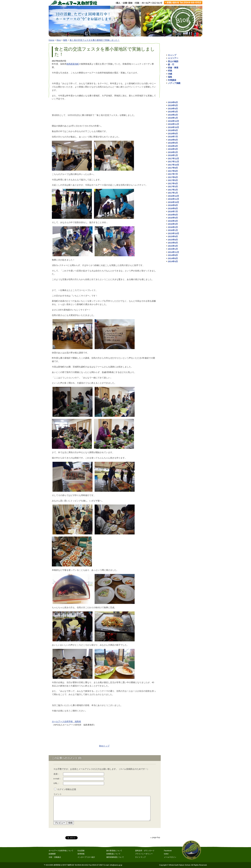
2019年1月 (173, 118)
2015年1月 (173, 249)
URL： (57, 783)
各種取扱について (113, 854)
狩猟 (170, 71)
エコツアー (173, 58)
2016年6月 (173, 215)
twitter (166, 854)
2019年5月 (173, 105)
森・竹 (171, 64)
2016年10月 (173, 202)
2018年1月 (173, 155)
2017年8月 (173, 171)
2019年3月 (173, 112)
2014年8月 (173, 258)
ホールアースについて (152, 3)
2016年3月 (173, 224)
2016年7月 (173, 212)
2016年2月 (173, 227)
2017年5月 (173, 180)
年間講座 (172, 80)
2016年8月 (173, 208)
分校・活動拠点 (55, 857)
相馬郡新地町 (73, 64)
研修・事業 (173, 68)
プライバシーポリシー (144, 854)
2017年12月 (173, 159)
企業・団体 (127, 3)
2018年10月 (173, 127)
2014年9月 (173, 255)
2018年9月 (173, 130)
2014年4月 (173, 261)
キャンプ (172, 55)
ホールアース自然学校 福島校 (66, 721)
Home (51, 40)
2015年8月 (173, 240)
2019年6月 (173, 102)
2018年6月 (173, 140)
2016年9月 (173, 205)
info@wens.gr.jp (116, 865)
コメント (58, 794)
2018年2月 (173, 152)
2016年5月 (173, 218)
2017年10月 (173, 165)
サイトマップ (140, 857)
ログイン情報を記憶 (67, 789)
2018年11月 (173, 124)
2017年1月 (173, 193)
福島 (65, 40)
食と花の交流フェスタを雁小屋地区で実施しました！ (95, 40)
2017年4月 (173, 184)
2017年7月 (173, 174)
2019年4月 (173, 109)
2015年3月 (173, 246)
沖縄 (170, 74)
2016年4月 (173, 221)
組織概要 (52, 854)
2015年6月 (173, 243)
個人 (118, 3)
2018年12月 (173, 121)
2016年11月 (173, 199)
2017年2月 (173, 190)
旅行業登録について (114, 851)
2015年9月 (173, 236)
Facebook (168, 851)
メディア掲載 (174, 83)
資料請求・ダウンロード (145, 851)
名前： (57, 774)
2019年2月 (173, 115)
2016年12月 (173, 196)
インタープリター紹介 (86, 857)
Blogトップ (104, 746)
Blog (59, 40)
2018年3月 (173, 149)
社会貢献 (81, 851)
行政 (137, 3)
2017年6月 (173, 177)
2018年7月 (173, 137)
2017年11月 (173, 162)
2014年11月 (173, 252)
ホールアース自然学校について (61, 851)
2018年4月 (173, 146)
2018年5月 (173, 143)
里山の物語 (173, 61)
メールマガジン (170, 857)
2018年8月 (173, 134)
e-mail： (57, 779)
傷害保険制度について (115, 857)
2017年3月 (173, 187)
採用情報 (81, 854)
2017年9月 (173, 168)
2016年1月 (173, 230)
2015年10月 (173, 233)
